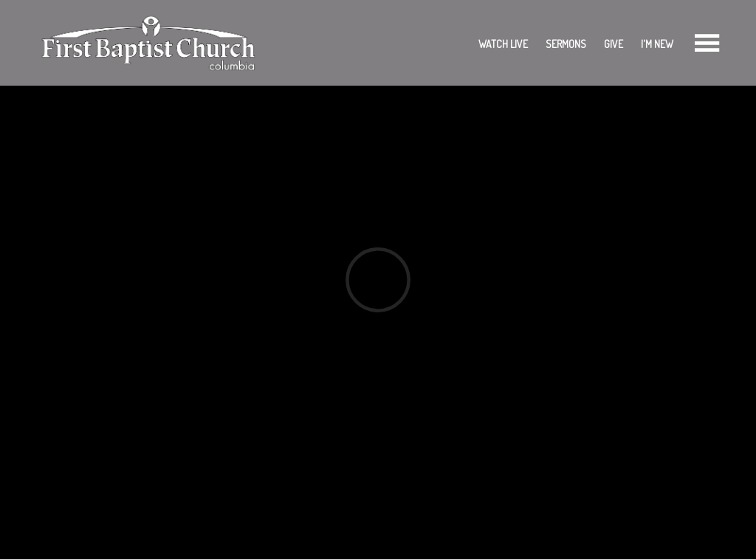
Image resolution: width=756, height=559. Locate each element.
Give (614, 44)
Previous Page (88, 392)
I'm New (657, 44)
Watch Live (503, 44)
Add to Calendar (85, 343)
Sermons (566, 44)
